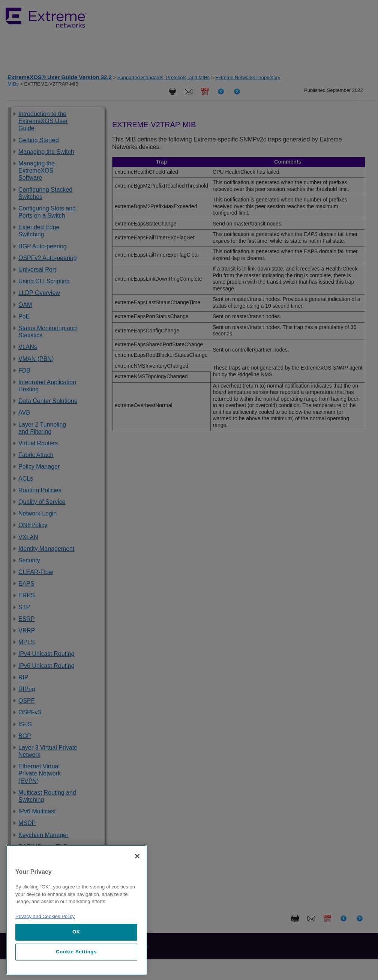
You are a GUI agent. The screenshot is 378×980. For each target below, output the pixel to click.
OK (76, 932)
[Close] (137, 856)
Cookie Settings (76, 952)
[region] (76, 910)
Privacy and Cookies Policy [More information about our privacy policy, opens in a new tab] (45, 916)
